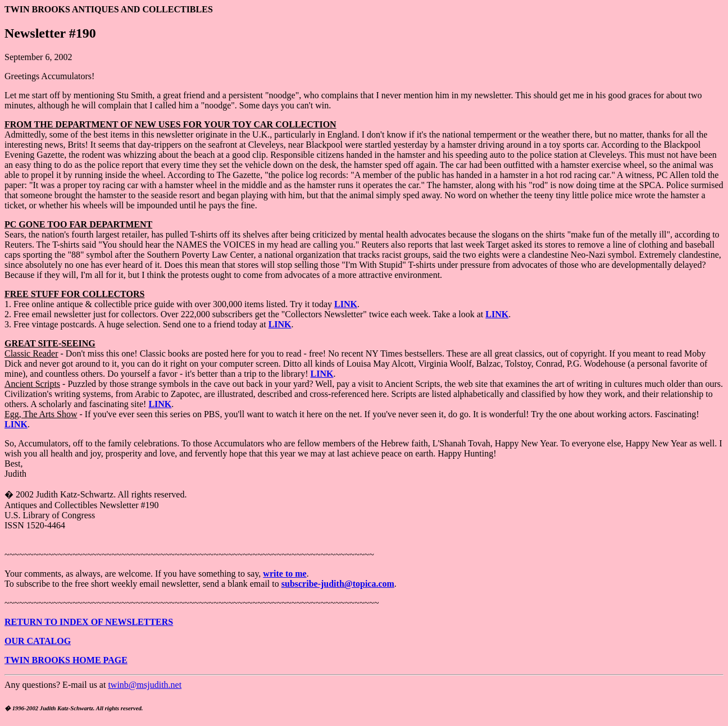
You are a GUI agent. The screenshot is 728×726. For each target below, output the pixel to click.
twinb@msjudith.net (145, 685)
